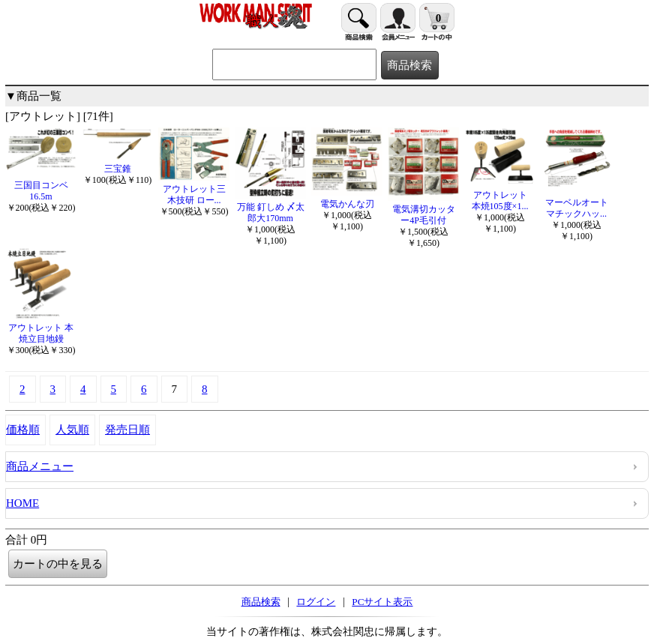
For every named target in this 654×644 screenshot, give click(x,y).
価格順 (23, 430)
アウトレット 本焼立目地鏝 (41, 328)
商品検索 (261, 602)
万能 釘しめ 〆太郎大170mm (270, 207)
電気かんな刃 (347, 198)
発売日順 (127, 430)
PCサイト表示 (382, 602)
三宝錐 (117, 163)
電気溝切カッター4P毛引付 (423, 209)
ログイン (316, 602)
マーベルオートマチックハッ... (576, 202)
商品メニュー (40, 466)
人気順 (72, 430)
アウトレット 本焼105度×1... (500, 195)
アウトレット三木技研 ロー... (194, 189)
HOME (22, 503)
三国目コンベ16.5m (41, 185)
